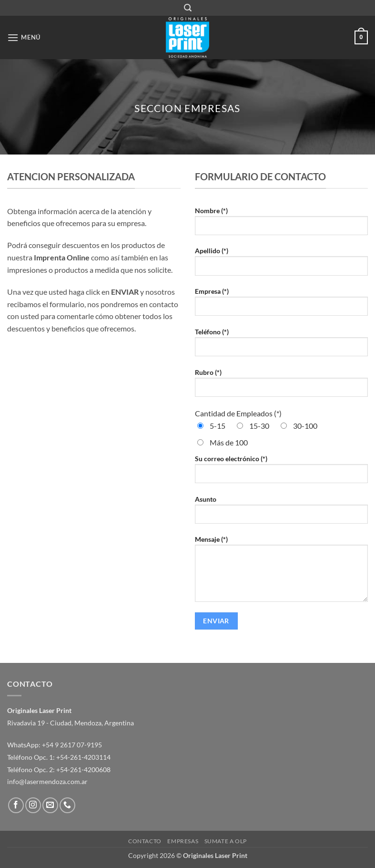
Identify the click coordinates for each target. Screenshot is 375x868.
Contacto (145, 841)
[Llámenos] (67, 805)
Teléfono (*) (282, 346)
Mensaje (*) (282, 572)
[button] (188, 8)
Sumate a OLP (226, 841)
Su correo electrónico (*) (282, 473)
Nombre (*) (282, 225)
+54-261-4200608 (83, 770)
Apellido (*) (282, 265)
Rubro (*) (282, 386)
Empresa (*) (282, 305)
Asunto (282, 513)
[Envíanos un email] (50, 805)
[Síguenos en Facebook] (16, 805)
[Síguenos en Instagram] (33, 805)
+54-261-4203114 (83, 757)
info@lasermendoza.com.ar (47, 781)
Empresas (183, 841)
